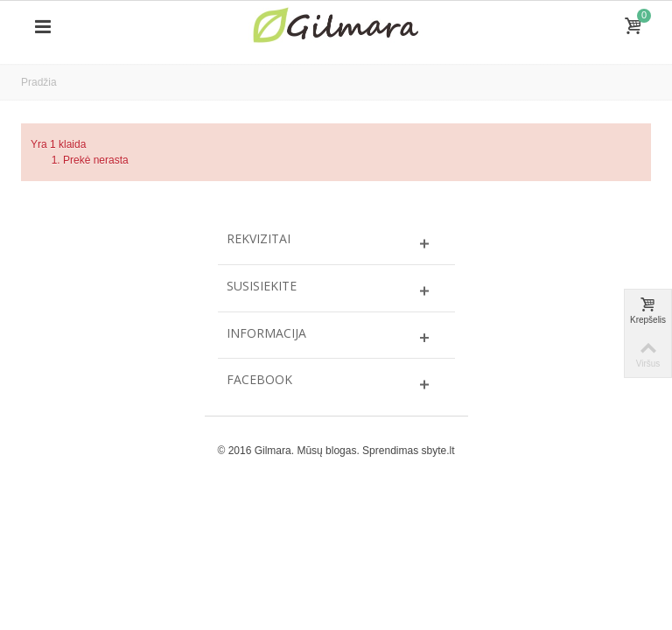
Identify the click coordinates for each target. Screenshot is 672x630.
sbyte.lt (437, 451)
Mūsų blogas (326, 451)
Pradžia (39, 82)
